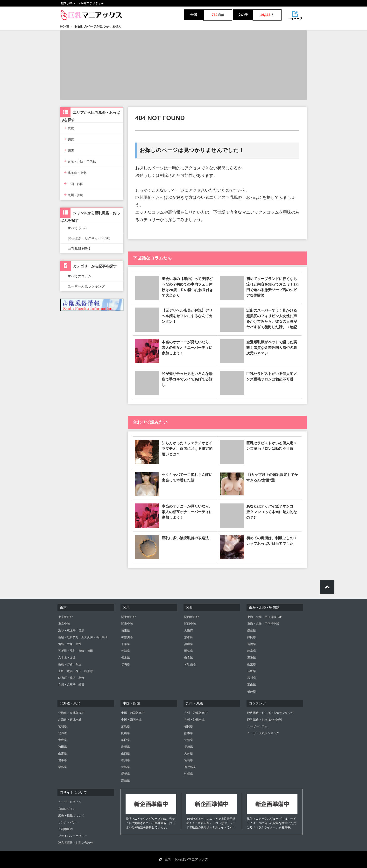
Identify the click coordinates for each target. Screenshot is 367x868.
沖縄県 (189, 774)
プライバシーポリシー (73, 836)
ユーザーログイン (70, 802)
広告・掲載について (71, 816)
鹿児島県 (190, 767)
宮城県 (63, 726)
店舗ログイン (67, 809)
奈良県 (189, 658)
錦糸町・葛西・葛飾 (71, 678)
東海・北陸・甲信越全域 (263, 624)
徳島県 (126, 767)
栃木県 (126, 658)
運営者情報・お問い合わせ (76, 843)
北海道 (63, 733)
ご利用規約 (65, 829)
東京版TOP (65, 617)
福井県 (252, 691)
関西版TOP (191, 617)
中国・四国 (74, 183)
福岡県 (189, 726)
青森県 (63, 740)
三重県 (252, 658)
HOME (65, 27)
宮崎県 (189, 760)
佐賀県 (189, 740)
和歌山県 (190, 664)
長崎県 (189, 747)
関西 (69, 150)
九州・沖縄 (74, 195)
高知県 (126, 781)
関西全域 (190, 624)
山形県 (63, 753)
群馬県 (126, 664)
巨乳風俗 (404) (79, 248)
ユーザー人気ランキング (86, 286)
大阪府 (189, 631)
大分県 (189, 753)
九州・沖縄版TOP (196, 713)
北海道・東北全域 (70, 720)
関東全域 (127, 624)
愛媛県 (126, 774)
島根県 (126, 747)
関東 (69, 139)
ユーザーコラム (257, 726)
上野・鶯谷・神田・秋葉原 (76, 671)
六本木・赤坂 (67, 658)
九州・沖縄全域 (194, 720)
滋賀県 (189, 651)
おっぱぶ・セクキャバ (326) (89, 238)
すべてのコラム (79, 276)
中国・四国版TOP (133, 713)
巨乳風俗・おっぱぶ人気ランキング (270, 713)
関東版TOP (128, 617)
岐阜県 (252, 651)
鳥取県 (126, 740)
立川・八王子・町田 (71, 685)
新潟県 (252, 644)
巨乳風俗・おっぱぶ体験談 (265, 720)
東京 (69, 128)
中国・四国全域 (131, 720)
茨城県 (126, 651)
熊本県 (189, 733)
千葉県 (126, 644)
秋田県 (63, 747)
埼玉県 (126, 631)
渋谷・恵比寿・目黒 (71, 631)
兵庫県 (189, 644)
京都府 (189, 637)
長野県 (252, 671)
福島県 (63, 767)
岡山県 (126, 733)
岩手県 (63, 760)
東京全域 (64, 624)
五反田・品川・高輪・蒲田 (76, 651)
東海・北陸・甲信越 (80, 161)
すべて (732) (77, 228)
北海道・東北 (75, 172)
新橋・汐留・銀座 (70, 664)
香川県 (126, 760)
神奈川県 (127, 637)
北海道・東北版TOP (71, 713)
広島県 (126, 726)
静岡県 (252, 637)
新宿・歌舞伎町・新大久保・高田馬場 (83, 637)
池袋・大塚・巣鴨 (70, 644)
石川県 (252, 678)
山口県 (126, 753)
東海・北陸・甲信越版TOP (265, 617)
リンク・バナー (68, 822)
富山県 (252, 685)
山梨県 (252, 664)
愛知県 (252, 631)
